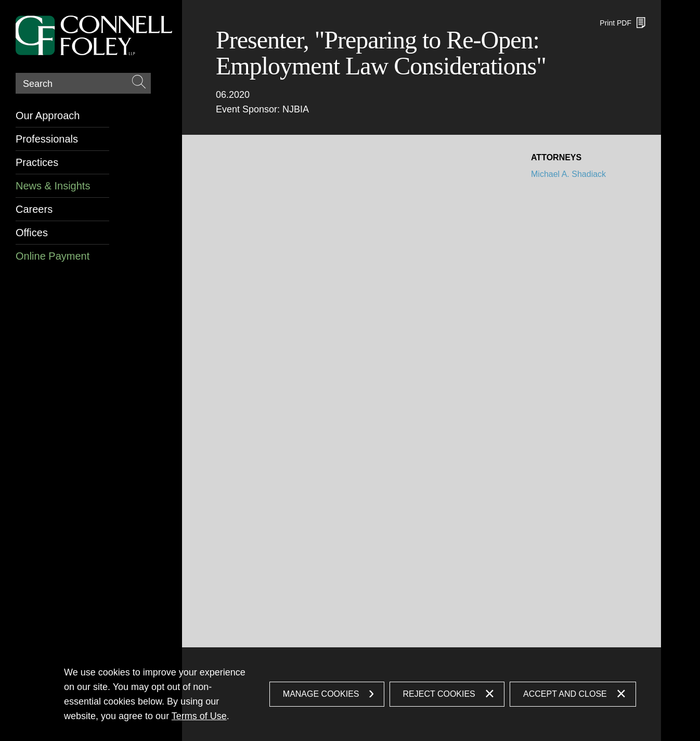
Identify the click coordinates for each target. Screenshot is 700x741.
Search (38, 84)
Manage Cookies (321, 694)
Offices (32, 233)
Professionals (47, 139)
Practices (37, 162)
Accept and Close (565, 694)
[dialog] (350, 694)
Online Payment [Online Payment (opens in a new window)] (53, 256)
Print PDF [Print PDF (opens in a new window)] (615, 23)
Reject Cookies (439, 694)
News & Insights (53, 186)
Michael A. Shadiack (568, 174)
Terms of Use (199, 716)
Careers (34, 209)
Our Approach (48, 116)
